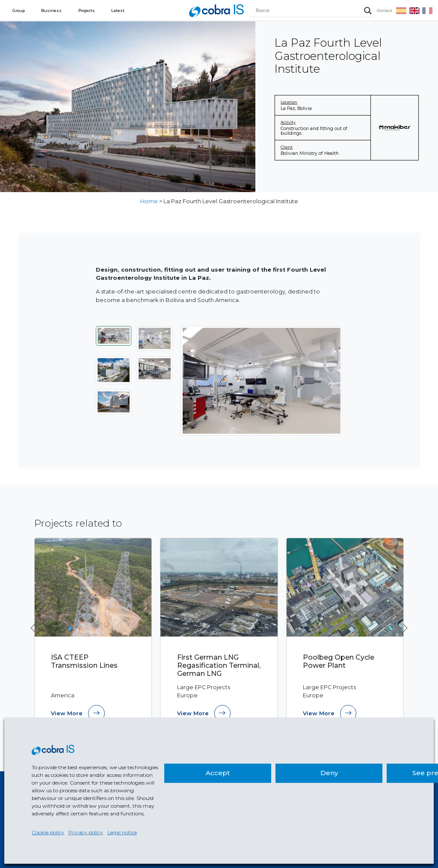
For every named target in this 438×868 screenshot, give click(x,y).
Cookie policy (48, 832)
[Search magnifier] (368, 11)
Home (149, 201)
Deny (329, 773)
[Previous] (193, 381)
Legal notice (122, 832)
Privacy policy (86, 832)
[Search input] (308, 11)
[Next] (330, 381)
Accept (218, 773)
